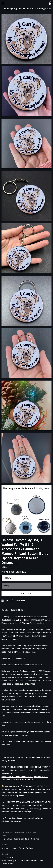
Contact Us (35, 839)
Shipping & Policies (18, 610)
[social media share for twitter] (8, 601)
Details (5, 610)
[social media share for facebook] (3, 601)
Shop (4, 839)
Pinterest (14, 848)
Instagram (5, 848)
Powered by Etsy (7, 864)
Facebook (29, 848)
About (10, 839)
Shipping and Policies (22, 839)
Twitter (22, 848)
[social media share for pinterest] (13, 601)
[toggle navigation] (3, 3)
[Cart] (50, 4)
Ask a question (21, 601)
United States (16, 572)
